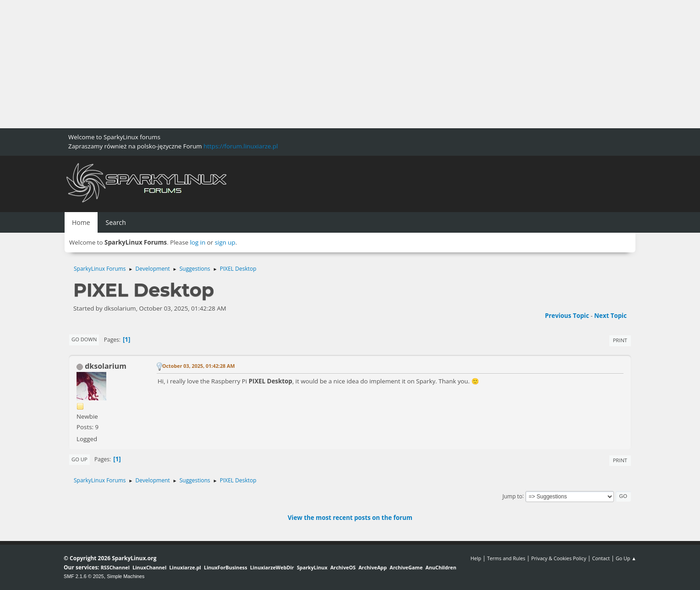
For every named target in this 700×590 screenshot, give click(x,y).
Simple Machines (126, 576)
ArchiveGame (406, 567)
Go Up (79, 459)
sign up (225, 242)
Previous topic (567, 316)
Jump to (513, 496)
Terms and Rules (506, 558)
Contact (601, 558)
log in (198, 242)
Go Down (84, 339)
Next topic (610, 316)
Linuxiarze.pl (185, 567)
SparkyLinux (312, 567)
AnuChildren (441, 567)
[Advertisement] (275, 64)
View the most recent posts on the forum (350, 518)
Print (620, 340)
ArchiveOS (343, 567)
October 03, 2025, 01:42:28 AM (199, 366)
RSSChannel (115, 567)
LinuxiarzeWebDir (272, 567)
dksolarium (106, 366)
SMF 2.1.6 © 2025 (84, 576)
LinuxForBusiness (225, 567)
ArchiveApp (372, 567)
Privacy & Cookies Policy (558, 558)
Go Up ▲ (626, 558)
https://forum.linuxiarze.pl (241, 146)
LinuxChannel (149, 567)
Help (476, 558)
